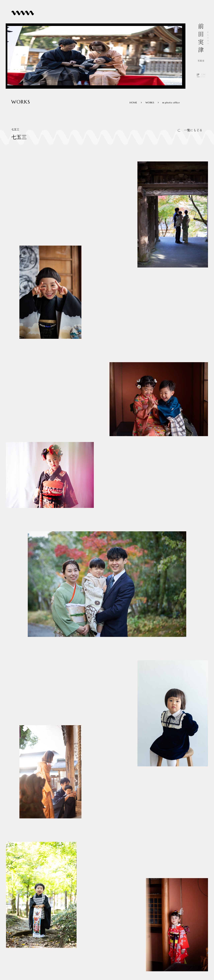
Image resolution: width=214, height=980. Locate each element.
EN (203, 75)
